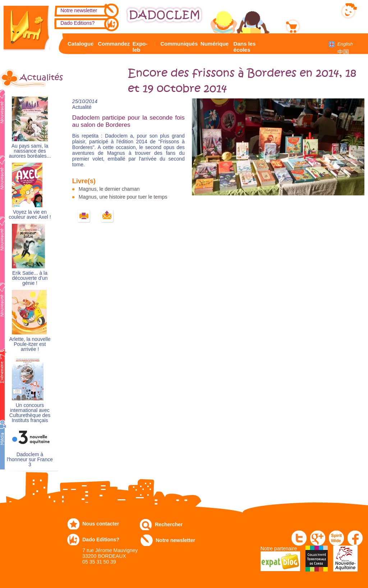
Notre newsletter (79, 10)
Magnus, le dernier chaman (109, 189)
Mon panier (316, 25)
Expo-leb (140, 47)
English (345, 44)
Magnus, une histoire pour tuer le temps (123, 197)
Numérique (213, 44)
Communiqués (177, 44)
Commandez (112, 44)
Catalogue (79, 44)
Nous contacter (101, 524)
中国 (343, 52)
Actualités (39, 78)
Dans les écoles (245, 47)
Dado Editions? (77, 23)
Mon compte (317, 10)
